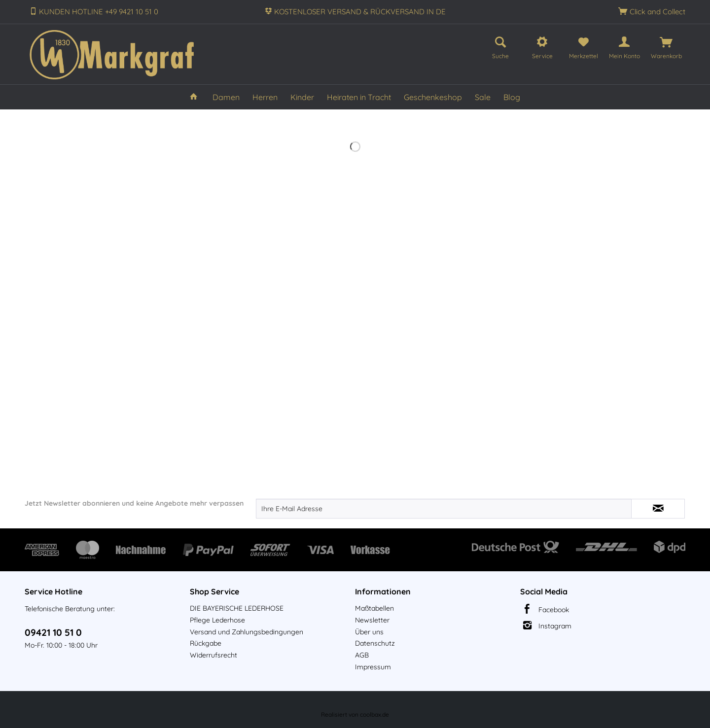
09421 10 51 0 (53, 632)
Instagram (555, 626)
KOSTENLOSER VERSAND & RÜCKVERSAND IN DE (360, 12)
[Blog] (512, 97)
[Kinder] (302, 97)
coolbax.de (374, 714)
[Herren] (265, 97)
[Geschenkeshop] (433, 97)
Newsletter (372, 620)
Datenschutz (375, 643)
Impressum (373, 667)
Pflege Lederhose (217, 620)
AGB (362, 655)
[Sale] (483, 97)
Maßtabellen (374, 608)
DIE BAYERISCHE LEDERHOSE (237, 608)
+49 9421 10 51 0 (132, 12)
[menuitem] (500, 46)
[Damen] (226, 97)
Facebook (554, 610)
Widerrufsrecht (213, 655)
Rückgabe (206, 643)
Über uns (369, 632)
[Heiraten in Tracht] (359, 97)
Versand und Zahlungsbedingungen (247, 632)
